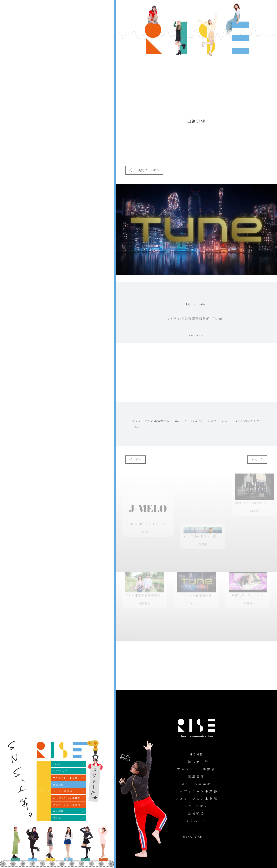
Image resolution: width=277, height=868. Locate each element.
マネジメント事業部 (196, 769)
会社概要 (196, 813)
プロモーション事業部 (196, 799)
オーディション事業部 (196, 791)
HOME (196, 754)
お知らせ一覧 (196, 762)
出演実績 (196, 776)
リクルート (196, 821)
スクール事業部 (196, 784)
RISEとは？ (196, 806)
